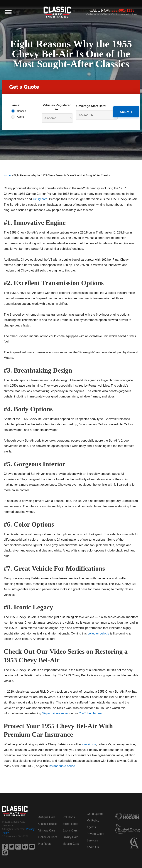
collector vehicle (98, 633)
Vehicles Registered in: (57, 107)
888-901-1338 (123, 10)
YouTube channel (91, 713)
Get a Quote (95, 814)
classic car (89, 744)
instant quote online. (62, 766)
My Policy (93, 820)
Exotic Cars (70, 830)
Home (7, 175)
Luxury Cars (70, 837)
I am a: (15, 105)
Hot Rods (44, 844)
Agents (91, 827)
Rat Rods (69, 817)
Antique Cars (47, 817)
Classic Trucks (48, 824)
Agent (20, 117)
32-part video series (55, 713)
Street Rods (70, 824)
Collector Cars (48, 837)
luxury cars (40, 199)
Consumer (21, 111)
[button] (8, 12)
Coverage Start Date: (91, 106)
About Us (93, 847)
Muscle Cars (71, 844)
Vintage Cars (47, 830)
